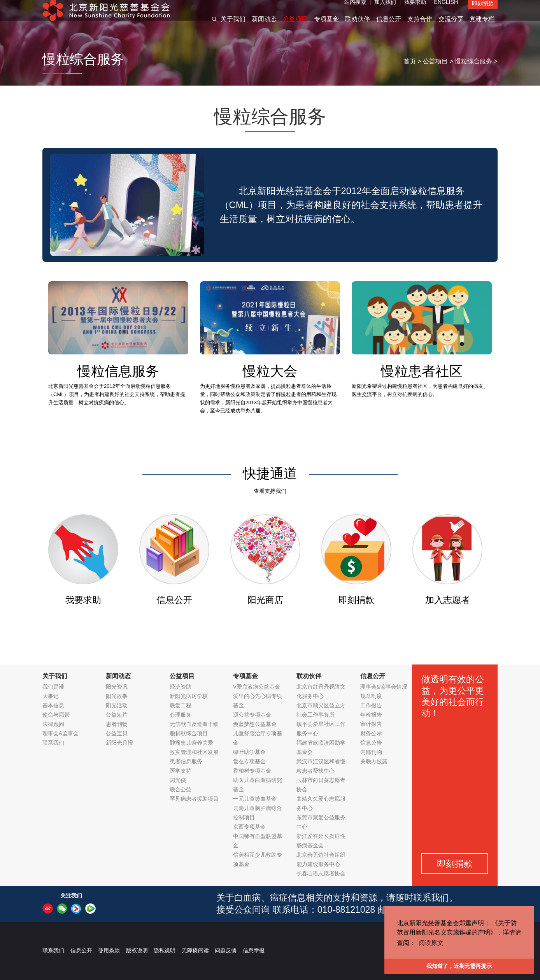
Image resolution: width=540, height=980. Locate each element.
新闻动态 (264, 27)
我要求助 (415, 10)
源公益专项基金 (252, 715)
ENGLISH (446, 10)
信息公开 (389, 27)
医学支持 (181, 771)
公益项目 (295, 27)
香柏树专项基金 (252, 771)
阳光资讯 (117, 687)
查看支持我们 (270, 491)
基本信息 (53, 705)
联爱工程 (181, 705)
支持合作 (420, 27)
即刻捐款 (483, 11)
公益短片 (117, 715)
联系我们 (53, 743)
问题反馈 (226, 950)
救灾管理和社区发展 (194, 752)
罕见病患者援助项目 (194, 799)
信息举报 (254, 950)
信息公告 (371, 743)
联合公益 (181, 789)
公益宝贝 (117, 733)
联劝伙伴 (358, 27)
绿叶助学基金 (249, 752)
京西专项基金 (249, 827)
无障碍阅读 (195, 950)
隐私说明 (165, 950)
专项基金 (326, 27)
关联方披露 (374, 761)
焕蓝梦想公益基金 (255, 724)
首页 (410, 61)
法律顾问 (53, 724)
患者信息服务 (186, 761)
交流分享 (451, 27)
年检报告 (371, 715)
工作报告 (371, 705)
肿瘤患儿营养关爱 (191, 743)
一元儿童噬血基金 (255, 799)
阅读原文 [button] (431, 943)
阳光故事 (117, 696)
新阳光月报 (119, 743)
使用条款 (109, 950)
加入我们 (385, 10)
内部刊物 (371, 752)
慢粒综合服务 (473, 61)
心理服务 (181, 715)
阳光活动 (117, 705)
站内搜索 (355, 10)
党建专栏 (482, 27)
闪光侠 (178, 780)
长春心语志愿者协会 (321, 873)
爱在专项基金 (249, 761)
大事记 (51, 696)
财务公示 (371, 733)
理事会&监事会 (60, 733)
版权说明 (137, 950)
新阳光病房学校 (189, 696)
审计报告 (371, 724)
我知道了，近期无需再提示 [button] (459, 966)
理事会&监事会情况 (384, 687)
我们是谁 (53, 687)
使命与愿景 (56, 715)
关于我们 (233, 27)
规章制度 (371, 696)
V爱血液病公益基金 (257, 687)
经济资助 (181, 687)
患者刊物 (117, 724)
